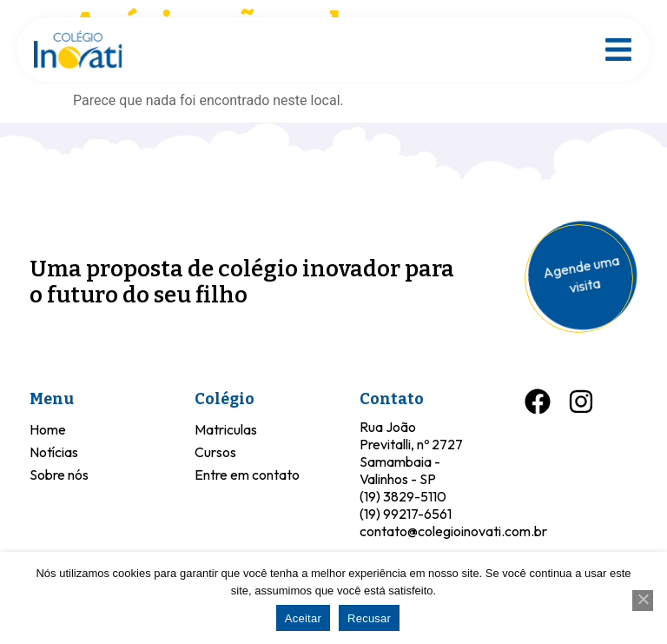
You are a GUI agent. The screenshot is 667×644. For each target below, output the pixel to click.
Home (48, 429)
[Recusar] (643, 601)
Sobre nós (59, 475)
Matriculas (226, 429)
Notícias (54, 452)
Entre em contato (247, 475)
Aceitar (303, 618)
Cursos (215, 452)
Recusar (369, 618)
